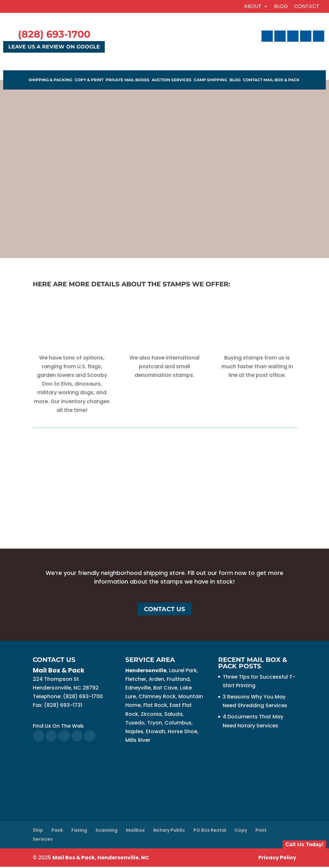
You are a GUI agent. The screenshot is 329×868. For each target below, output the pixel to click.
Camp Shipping (210, 80)
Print (261, 831)
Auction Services (172, 80)
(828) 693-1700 (54, 34)
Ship (38, 831)
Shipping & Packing (50, 80)
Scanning (107, 831)
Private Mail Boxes (128, 80)
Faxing (79, 831)
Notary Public (169, 831)
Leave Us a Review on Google (54, 47)
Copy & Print (89, 80)
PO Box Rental (210, 831)
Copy (241, 831)
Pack (57, 831)
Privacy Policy (277, 859)
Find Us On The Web (58, 727)
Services (43, 840)
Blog (281, 7)
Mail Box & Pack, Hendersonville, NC (101, 859)
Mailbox (135, 831)
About (253, 7)
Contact (307, 7)
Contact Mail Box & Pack (271, 80)
